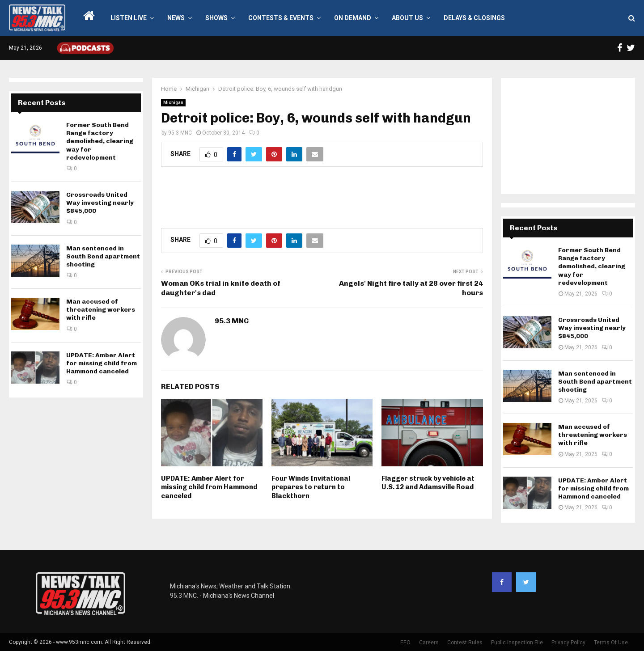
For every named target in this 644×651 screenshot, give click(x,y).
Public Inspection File (517, 643)
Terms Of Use (611, 643)
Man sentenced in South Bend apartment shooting (103, 256)
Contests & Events (281, 18)
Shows (216, 18)
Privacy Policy (568, 643)
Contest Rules (465, 643)
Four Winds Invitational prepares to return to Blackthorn (311, 487)
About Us (407, 18)
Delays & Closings (474, 18)
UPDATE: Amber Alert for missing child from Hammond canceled (209, 487)
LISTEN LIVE (129, 18)
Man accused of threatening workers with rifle (101, 310)
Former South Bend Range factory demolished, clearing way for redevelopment (100, 141)
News (176, 18)
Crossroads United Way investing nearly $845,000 (100, 203)
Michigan (173, 103)
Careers (429, 643)
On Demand (353, 18)
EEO (405, 643)
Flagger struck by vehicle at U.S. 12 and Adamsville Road (428, 483)
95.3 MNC (180, 133)
